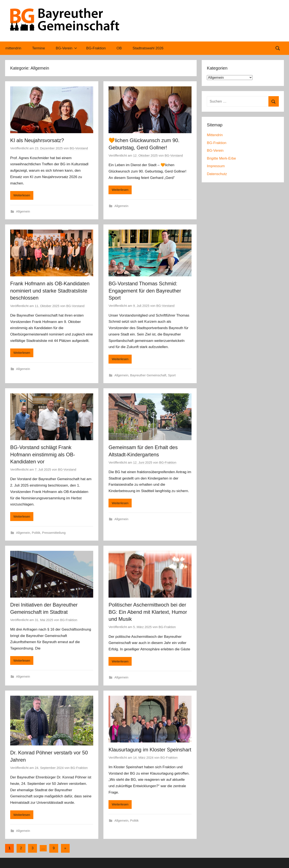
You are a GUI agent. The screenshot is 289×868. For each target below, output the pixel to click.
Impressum (216, 166)
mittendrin (13, 48)
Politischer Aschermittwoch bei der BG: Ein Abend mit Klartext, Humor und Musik (148, 612)
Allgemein (23, 211)
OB (119, 48)
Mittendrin (215, 135)
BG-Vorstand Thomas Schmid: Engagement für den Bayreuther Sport (145, 291)
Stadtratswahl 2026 (148, 48)
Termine (38, 48)
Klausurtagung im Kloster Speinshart (150, 750)
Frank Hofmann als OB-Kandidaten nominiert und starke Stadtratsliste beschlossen (50, 291)
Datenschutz (217, 174)
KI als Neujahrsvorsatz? (37, 140)
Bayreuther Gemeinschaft (148, 375)
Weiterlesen (22, 195)
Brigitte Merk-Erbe (221, 158)
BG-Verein (66, 48)
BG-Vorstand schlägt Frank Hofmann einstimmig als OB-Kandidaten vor (43, 454)
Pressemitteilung (54, 533)
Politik (36, 533)
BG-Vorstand (79, 148)
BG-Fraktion (96, 48)
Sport (172, 375)
